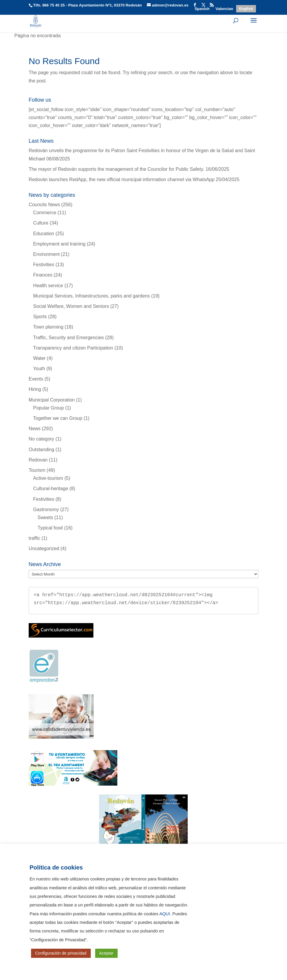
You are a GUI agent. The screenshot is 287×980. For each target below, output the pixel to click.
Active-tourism (48, 478)
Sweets (45, 517)
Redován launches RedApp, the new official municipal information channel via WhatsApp (122, 179)
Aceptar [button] (106, 953)
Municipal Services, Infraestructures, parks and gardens (91, 296)
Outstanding (41, 450)
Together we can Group (58, 418)
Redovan (38, 460)
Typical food (50, 528)
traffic (34, 538)
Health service (48, 286)
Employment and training (59, 244)
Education (44, 234)
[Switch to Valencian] (224, 9)
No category (41, 439)
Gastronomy (46, 509)
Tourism (37, 470)
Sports (40, 317)
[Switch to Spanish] (202, 9)
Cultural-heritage (51, 489)
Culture (41, 223)
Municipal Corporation (52, 400)
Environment (46, 254)
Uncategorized (44, 548)
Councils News (44, 205)
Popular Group (48, 408)
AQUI (165, 914)
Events (36, 379)
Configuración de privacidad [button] (61, 953)
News (35, 429)
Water (39, 358)
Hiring (35, 389)
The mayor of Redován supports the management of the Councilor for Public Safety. (116, 169)
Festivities (44, 265)
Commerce (45, 213)
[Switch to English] (246, 9)
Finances (43, 275)
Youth (39, 369)
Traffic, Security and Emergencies (68, 338)
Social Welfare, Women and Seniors (71, 306)
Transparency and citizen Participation (73, 348)
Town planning (48, 327)
